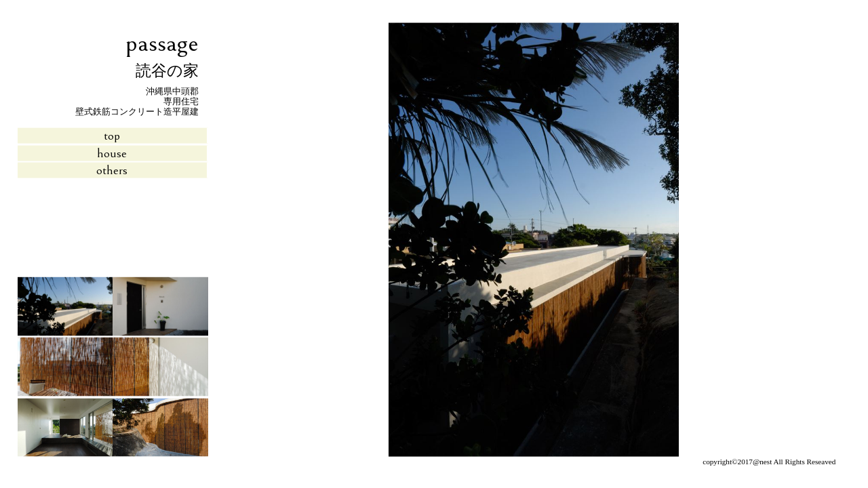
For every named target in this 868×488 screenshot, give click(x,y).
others (112, 170)
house (112, 152)
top (112, 136)
